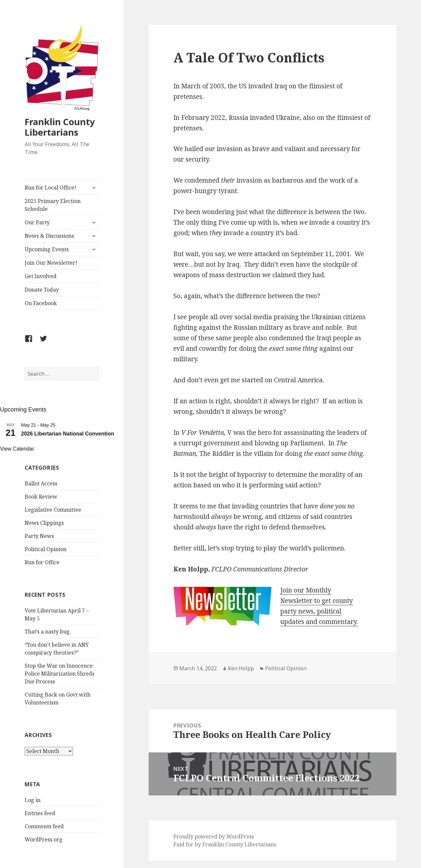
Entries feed (40, 813)
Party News (39, 536)
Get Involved (41, 276)
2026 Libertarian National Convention (68, 434)
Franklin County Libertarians (60, 127)
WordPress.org (44, 839)
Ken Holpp (241, 668)
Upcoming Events (47, 249)
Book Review (41, 497)
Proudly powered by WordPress (214, 836)
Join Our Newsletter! (51, 263)
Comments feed (44, 826)
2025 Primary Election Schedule (53, 205)
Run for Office (42, 562)
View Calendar (17, 449)
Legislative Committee (53, 510)
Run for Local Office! (50, 188)
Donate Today (42, 290)
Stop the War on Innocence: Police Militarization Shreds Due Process (60, 674)
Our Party (37, 222)
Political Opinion (46, 549)
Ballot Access (41, 483)
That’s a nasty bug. (48, 632)
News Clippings (44, 523)
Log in (33, 800)
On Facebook (41, 303)
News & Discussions (49, 236)
